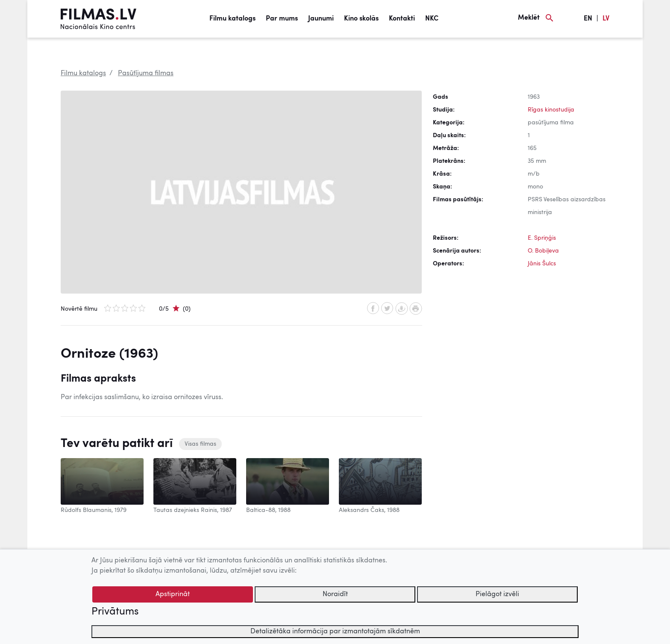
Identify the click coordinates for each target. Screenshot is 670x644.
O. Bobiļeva (543, 251)
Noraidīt (335, 594)
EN (588, 19)
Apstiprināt (173, 594)
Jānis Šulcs (542, 264)
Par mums (282, 19)
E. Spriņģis (542, 238)
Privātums (115, 612)
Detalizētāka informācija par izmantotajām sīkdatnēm (335, 632)
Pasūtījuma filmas (146, 74)
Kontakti (402, 19)
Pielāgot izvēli (497, 594)
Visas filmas (200, 444)
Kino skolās (361, 19)
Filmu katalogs (232, 19)
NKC (432, 19)
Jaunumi (321, 19)
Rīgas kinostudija (551, 110)
